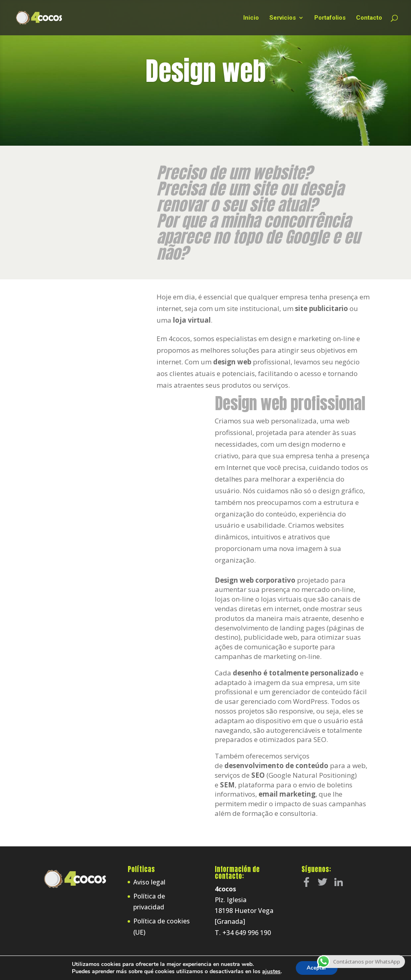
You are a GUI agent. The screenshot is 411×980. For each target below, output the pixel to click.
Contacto (369, 18)
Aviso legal (149, 882)
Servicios (283, 18)
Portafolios (330, 18)
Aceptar (317, 967)
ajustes (270, 971)
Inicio (251, 18)
